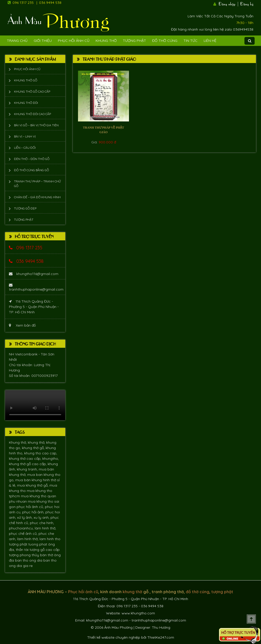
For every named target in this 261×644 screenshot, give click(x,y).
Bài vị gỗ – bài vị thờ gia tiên (36, 125)
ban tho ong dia (29, 560)
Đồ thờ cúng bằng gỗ (31, 170)
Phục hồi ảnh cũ (74, 41)
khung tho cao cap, (41, 453)
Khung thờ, (18, 442)
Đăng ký (247, 3)
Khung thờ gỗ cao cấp (32, 91)
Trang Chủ (17, 41)
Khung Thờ (106, 41)
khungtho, (51, 459)
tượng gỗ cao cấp (45, 550)
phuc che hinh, (42, 523)
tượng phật (19, 544)
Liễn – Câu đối (25, 148)
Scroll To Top (251, 619)
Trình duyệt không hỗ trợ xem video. (35, 405)
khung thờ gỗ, (34, 448)
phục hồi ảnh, (34, 512)
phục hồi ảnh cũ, (31, 507)
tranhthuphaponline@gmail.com (36, 287)
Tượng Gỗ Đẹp (25, 208)
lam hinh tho (50, 539)
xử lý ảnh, (25, 517)
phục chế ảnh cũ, (24, 534)
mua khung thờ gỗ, (33, 485)
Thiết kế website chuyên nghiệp (114, 637)
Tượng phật (134, 41)
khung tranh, (28, 469)
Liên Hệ (210, 41)
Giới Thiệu (43, 41)
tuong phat (38, 544)
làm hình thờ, (45, 528)
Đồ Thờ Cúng (165, 41)
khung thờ (132, 592)
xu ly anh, (42, 517)
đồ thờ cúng (198, 592)
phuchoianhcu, (22, 528)
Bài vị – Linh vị (25, 136)
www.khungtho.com (138, 613)
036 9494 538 (50, 3)
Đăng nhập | (229, 3)
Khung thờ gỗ (26, 80)
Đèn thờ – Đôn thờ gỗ (32, 159)
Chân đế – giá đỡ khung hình (37, 197)
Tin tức (191, 41)
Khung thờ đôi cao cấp (32, 114)
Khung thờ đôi (26, 103)
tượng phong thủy (24, 555)
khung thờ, (37, 442)
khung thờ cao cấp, (26, 459)
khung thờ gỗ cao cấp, (28, 464)
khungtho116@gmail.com (34, 274)
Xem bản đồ (22, 325)
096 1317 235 (23, 3)
